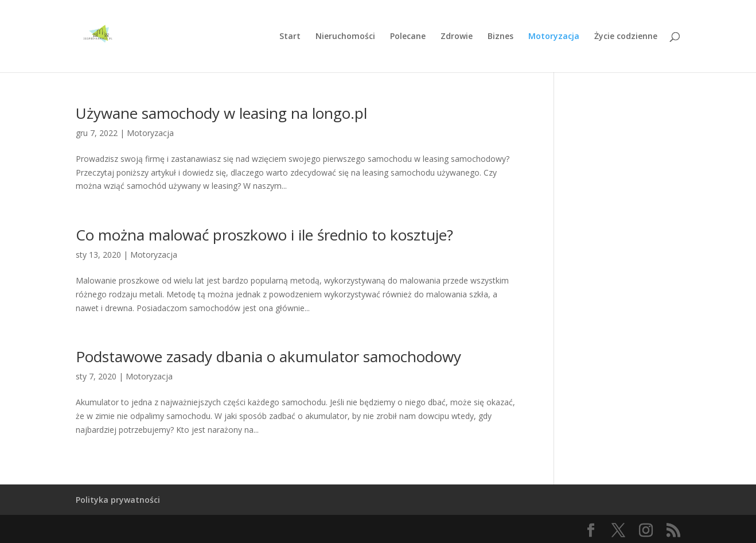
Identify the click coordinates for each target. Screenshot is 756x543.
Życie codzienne (626, 37)
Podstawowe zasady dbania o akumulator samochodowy (268, 356)
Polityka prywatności (118, 500)
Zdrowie (457, 37)
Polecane (408, 37)
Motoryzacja (554, 37)
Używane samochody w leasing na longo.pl (221, 113)
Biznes (500, 37)
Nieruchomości (345, 37)
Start (290, 37)
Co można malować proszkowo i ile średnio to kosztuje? (264, 235)
